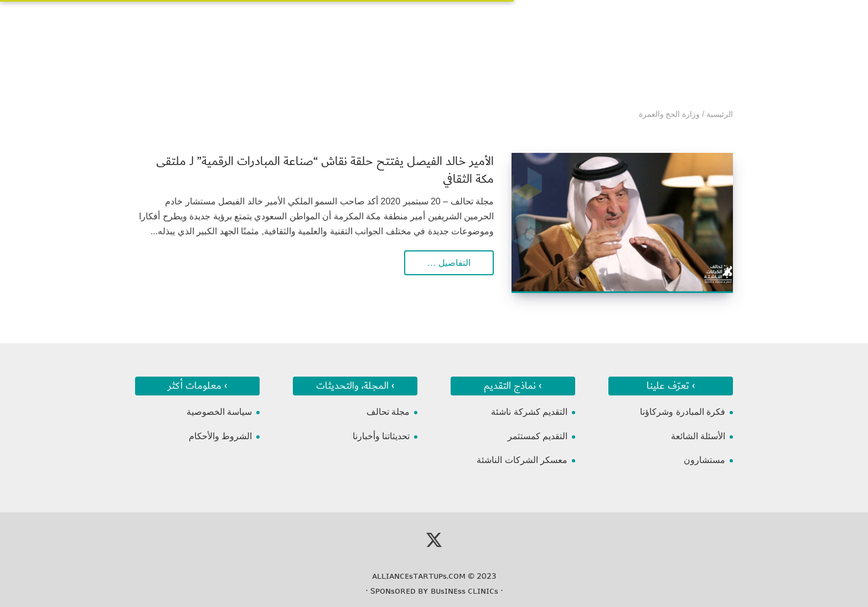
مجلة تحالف (388, 412)
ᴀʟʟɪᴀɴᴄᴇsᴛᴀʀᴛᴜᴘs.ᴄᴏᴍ (419, 576)
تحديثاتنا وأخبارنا (381, 436)
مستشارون (704, 460)
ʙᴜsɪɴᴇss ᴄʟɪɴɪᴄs (464, 591)
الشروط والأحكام (220, 436)
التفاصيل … (449, 263)
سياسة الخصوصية (219, 412)
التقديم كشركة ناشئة (529, 412)
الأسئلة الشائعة (698, 436)
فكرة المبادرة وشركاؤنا (683, 412)
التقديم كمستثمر (538, 436)
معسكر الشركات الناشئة (522, 460)
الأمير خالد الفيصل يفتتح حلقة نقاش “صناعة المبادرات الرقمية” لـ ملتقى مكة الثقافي (325, 170)
